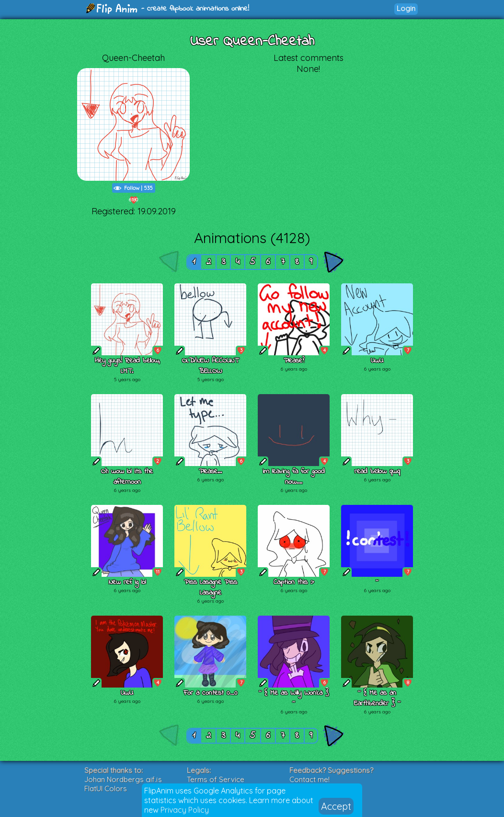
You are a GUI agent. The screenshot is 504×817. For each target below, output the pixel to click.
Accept (336, 806)
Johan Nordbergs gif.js (123, 779)
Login (406, 8)
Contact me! (309, 779)
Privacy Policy (185, 810)
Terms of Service (216, 779)
